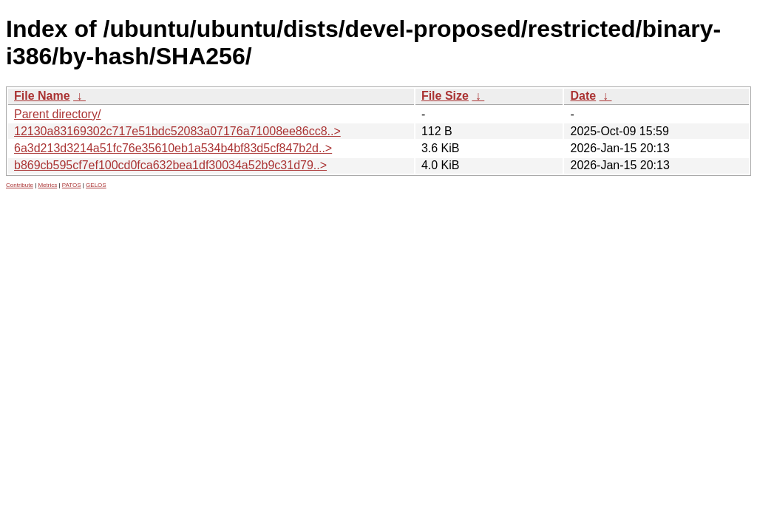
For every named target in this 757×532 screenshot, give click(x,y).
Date (583, 96)
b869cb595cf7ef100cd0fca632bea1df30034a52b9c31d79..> (170, 165)
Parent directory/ (57, 114)
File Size (445, 96)
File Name (42, 96)
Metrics (47, 185)
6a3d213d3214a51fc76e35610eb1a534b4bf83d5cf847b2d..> (173, 148)
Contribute (20, 185)
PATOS (72, 185)
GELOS (96, 185)
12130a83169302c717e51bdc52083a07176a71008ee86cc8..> (177, 131)
